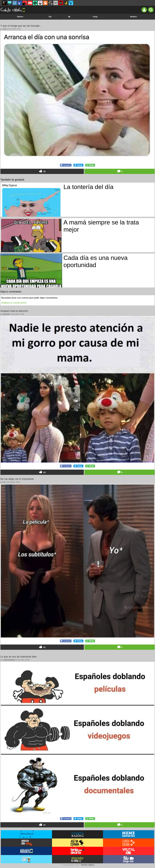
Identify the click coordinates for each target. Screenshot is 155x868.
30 (42, 171)
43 (42, 472)
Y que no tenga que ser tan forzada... (21, 26)
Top (50, 17)
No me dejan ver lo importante (17, 479)
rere (5, 29)
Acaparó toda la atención (14, 311)
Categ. (95, 17)
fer (4, 482)
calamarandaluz (9, 660)
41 (42, 647)
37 (42, 825)
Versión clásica (87, 865)
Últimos (20, 17)
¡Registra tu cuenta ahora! (14, 303)
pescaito (6, 314)
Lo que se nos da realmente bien (19, 657)
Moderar (133, 17)
